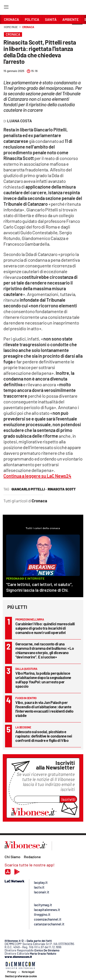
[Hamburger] (6, 8)
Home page (11, 27)
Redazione (32, 857)
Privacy (12, 972)
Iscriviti (68, 799)
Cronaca (28, 27)
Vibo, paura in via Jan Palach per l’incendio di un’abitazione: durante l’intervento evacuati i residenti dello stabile (44, 709)
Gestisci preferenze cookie (21, 976)
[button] (77, 29)
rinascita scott (62, 489)
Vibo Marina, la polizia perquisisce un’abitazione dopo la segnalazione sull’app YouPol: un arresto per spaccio (43, 680)
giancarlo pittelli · (29, 489)
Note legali (28, 972)
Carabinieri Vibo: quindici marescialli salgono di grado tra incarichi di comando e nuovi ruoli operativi (45, 628)
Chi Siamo (12, 857)
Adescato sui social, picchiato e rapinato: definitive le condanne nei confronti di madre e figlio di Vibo (44, 736)
